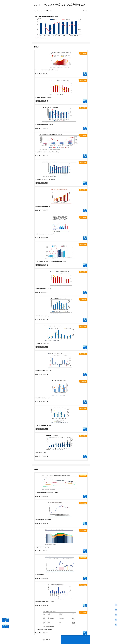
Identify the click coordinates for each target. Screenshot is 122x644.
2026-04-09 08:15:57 (41, 210)
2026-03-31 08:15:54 (41, 320)
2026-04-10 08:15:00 (41, 128)
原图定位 (85, 74)
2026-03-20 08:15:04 (41, 456)
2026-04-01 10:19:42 (41, 238)
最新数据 (5, 626)
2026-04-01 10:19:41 (41, 292)
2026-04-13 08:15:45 (41, 74)
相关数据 (5, 620)
